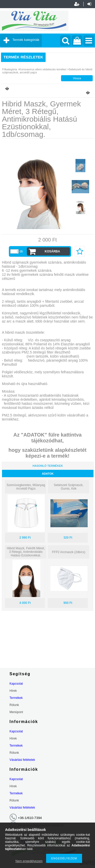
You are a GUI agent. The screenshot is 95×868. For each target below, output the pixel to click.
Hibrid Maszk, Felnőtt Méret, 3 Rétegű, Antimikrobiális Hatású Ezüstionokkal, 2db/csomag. (26, 554)
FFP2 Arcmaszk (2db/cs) (69, 552)
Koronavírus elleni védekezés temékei (43, 69)
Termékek (16, 698)
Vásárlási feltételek (22, 760)
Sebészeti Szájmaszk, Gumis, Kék (69, 487)
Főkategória (10, 69)
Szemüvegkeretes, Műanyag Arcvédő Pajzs (26, 487)
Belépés (89, 4)
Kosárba (52, 251)
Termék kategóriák (26, 40)
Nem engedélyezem (29, 861)
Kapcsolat (16, 684)
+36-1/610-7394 (30, 818)
